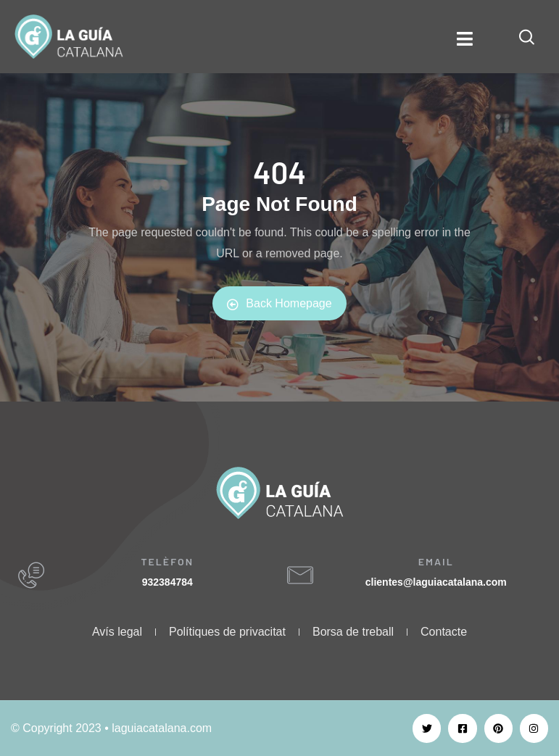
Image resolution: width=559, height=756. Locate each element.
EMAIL (436, 561)
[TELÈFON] (31, 576)
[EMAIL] (300, 576)
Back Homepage (279, 304)
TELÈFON (167, 561)
